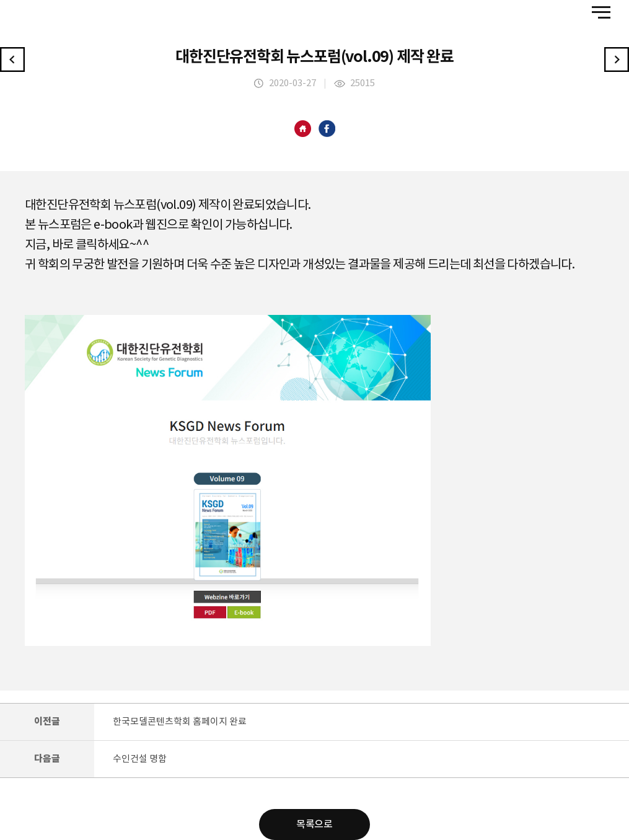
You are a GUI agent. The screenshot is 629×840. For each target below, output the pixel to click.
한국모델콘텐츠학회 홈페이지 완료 (180, 722)
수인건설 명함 (140, 759)
